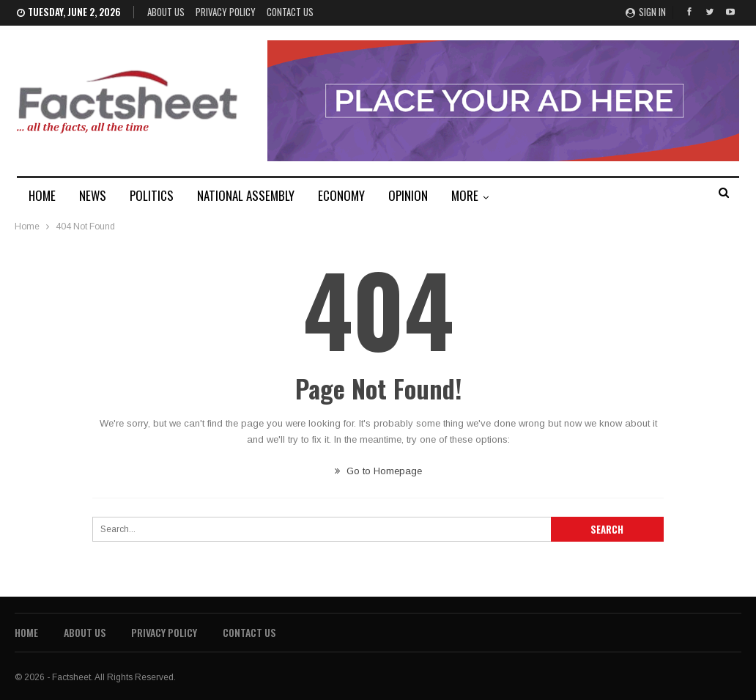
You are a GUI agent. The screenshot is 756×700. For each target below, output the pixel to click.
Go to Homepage (378, 471)
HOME (42, 195)
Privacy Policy (226, 12)
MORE (465, 195)
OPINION (408, 195)
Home (26, 632)
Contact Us (290, 12)
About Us (166, 12)
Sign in (646, 12)
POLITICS (152, 195)
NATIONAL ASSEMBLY (246, 195)
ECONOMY (341, 195)
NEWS (93, 195)
